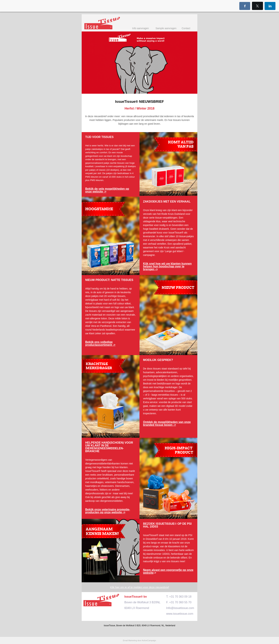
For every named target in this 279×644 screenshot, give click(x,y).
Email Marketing (130, 640)
